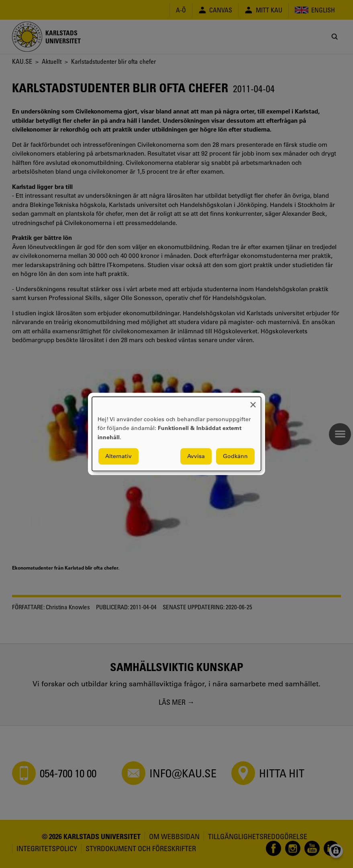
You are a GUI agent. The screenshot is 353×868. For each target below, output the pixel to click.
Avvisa (196, 456)
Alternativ (118, 456)
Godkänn (235, 456)
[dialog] (176, 434)
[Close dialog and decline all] (253, 402)
